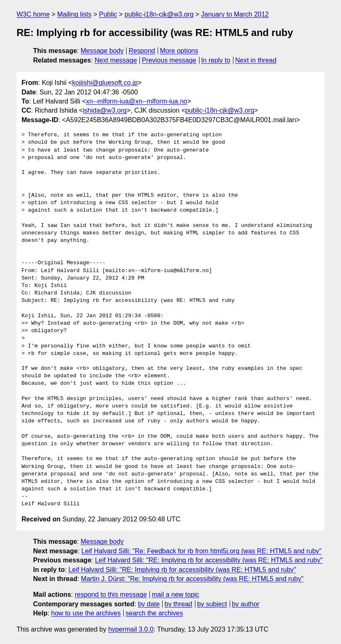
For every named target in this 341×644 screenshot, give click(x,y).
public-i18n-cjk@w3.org (159, 14)
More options (179, 51)
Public (108, 14)
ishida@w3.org (105, 110)
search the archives (155, 613)
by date (149, 604)
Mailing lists (74, 14)
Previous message (169, 60)
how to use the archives (86, 613)
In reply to (216, 60)
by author (246, 604)
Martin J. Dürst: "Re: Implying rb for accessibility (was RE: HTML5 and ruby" (192, 579)
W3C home (33, 14)
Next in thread (256, 60)
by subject (212, 604)
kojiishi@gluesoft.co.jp (105, 83)
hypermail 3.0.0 (131, 629)
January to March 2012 (235, 14)
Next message (116, 60)
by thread (179, 604)
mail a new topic (176, 595)
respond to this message (110, 595)
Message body (102, 51)
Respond (142, 51)
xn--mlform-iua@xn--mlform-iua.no (137, 101)
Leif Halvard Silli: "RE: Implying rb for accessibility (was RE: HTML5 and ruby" (209, 560)
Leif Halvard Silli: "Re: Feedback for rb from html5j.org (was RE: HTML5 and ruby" (202, 551)
